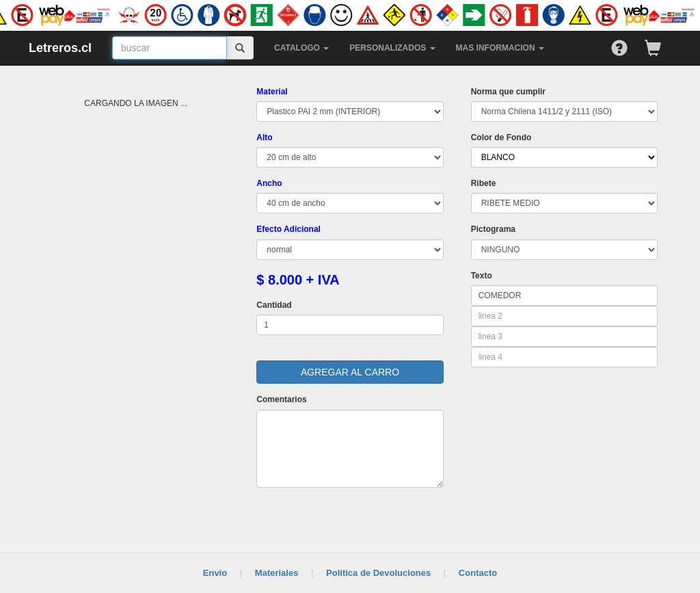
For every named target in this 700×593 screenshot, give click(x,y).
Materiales (277, 573)
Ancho (269, 183)
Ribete (484, 183)
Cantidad (274, 305)
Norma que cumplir (508, 92)
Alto (264, 137)
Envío (215, 573)
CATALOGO (301, 48)
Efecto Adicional (288, 229)
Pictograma (493, 229)
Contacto (478, 573)
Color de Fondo (501, 137)
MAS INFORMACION (500, 48)
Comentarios (281, 399)
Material (272, 92)
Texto (482, 276)
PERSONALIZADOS (392, 48)
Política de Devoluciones (378, 573)
